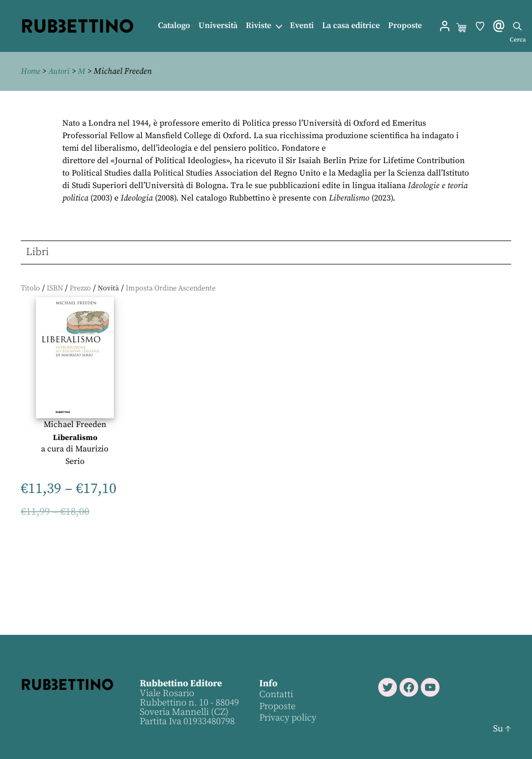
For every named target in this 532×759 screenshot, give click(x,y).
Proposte (405, 26)
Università (218, 26)
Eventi (302, 26)
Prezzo (80, 288)
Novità (108, 288)
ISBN (55, 288)
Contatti (276, 694)
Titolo (30, 288)
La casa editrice (351, 26)
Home (31, 71)
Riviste (258, 26)
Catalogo (174, 26)
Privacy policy (287, 718)
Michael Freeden (75, 424)
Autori (61, 71)
